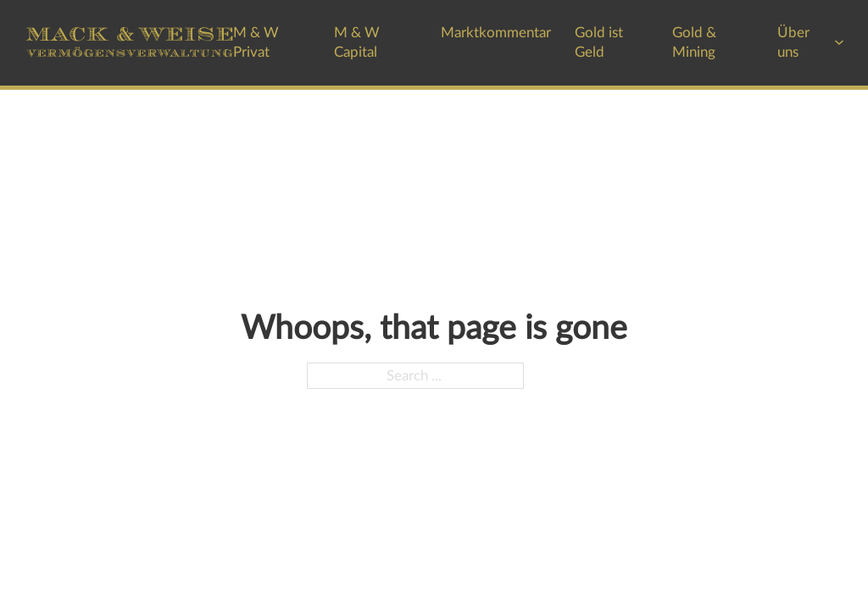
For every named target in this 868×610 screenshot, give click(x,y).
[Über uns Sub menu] (839, 42)
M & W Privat (256, 43)
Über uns (793, 43)
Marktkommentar (496, 33)
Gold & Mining (694, 43)
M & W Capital (357, 43)
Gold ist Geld (599, 43)
